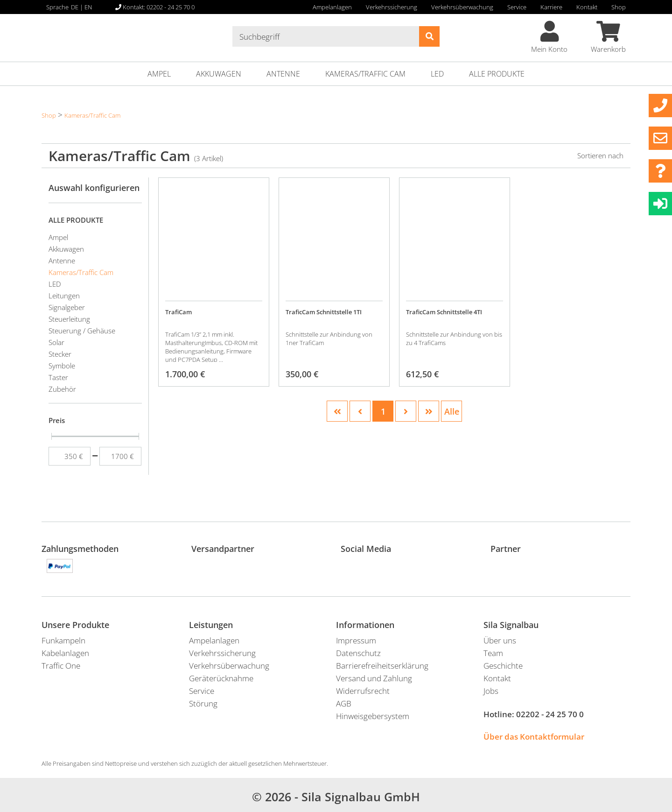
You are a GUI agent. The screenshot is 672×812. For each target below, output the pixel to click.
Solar (56, 342)
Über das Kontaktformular (534, 737)
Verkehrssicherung (392, 7)
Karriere (551, 7)
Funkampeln (63, 640)
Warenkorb (608, 37)
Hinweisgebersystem (373, 716)
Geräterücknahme (221, 678)
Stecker (60, 354)
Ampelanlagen (332, 7)
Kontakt (587, 7)
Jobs (491, 691)
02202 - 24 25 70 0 (550, 714)
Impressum (356, 640)
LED (437, 74)
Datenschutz (358, 653)
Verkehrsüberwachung (462, 7)
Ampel (159, 74)
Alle (452, 411)
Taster (58, 377)
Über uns (500, 640)
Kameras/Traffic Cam (365, 74)
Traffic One (61, 666)
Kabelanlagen (65, 653)
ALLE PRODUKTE (497, 74)
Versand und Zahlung (374, 678)
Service (517, 7)
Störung (203, 703)
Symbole (62, 366)
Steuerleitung (69, 319)
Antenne (283, 74)
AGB (344, 703)
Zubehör (62, 389)
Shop (619, 7)
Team (493, 653)
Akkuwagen (219, 74)
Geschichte (503, 666)
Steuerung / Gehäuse (82, 331)
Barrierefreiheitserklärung (382, 666)
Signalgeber (67, 307)
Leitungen (64, 296)
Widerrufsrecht (363, 691)
